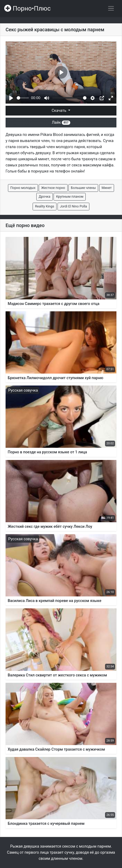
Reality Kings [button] (45, 206)
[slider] (23, 98)
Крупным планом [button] (70, 196)
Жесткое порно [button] (53, 188)
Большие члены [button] (83, 188)
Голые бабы (16, 171)
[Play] (11, 98)
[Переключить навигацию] (111, 8)
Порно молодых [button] (23, 188)
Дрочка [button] (45, 196)
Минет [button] (107, 188)
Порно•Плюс (27, 8)
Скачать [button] (60, 111)
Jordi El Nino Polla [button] (73, 206)
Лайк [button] (61, 123)
